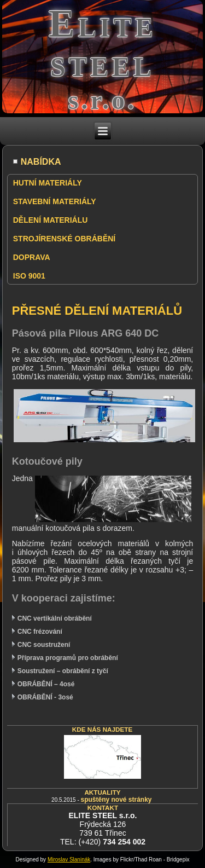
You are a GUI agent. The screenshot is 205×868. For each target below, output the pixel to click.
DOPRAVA (32, 257)
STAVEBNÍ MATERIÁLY (55, 201)
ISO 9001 (29, 276)
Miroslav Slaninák (69, 860)
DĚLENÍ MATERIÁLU (51, 220)
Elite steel (103, 43)
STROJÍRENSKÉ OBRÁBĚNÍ (64, 239)
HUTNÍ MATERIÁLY (48, 183)
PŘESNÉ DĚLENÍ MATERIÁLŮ (97, 311)
